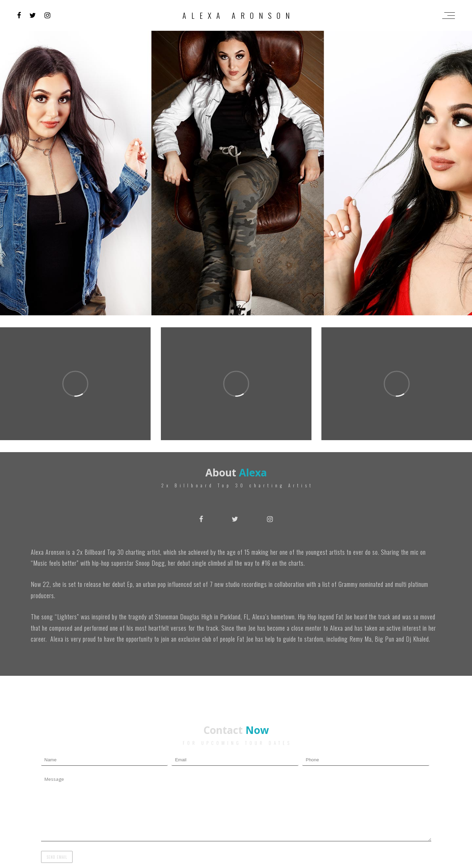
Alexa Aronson (239, 15)
